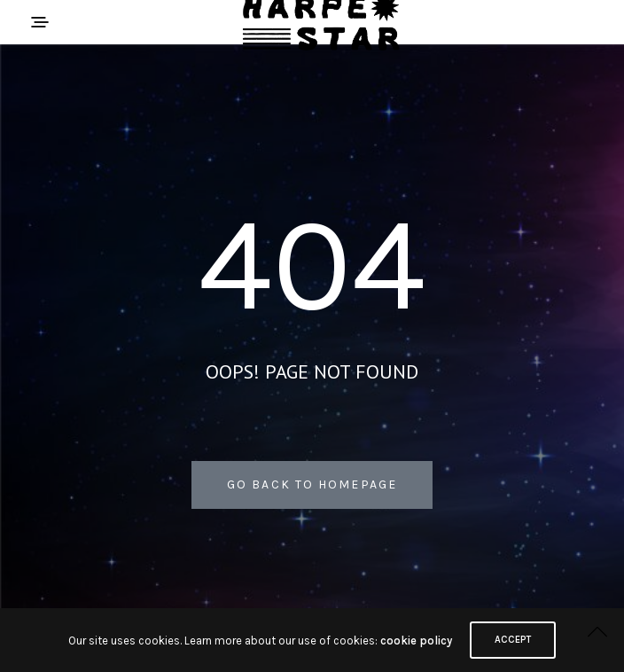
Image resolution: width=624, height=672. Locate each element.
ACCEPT (513, 640)
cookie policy (416, 641)
